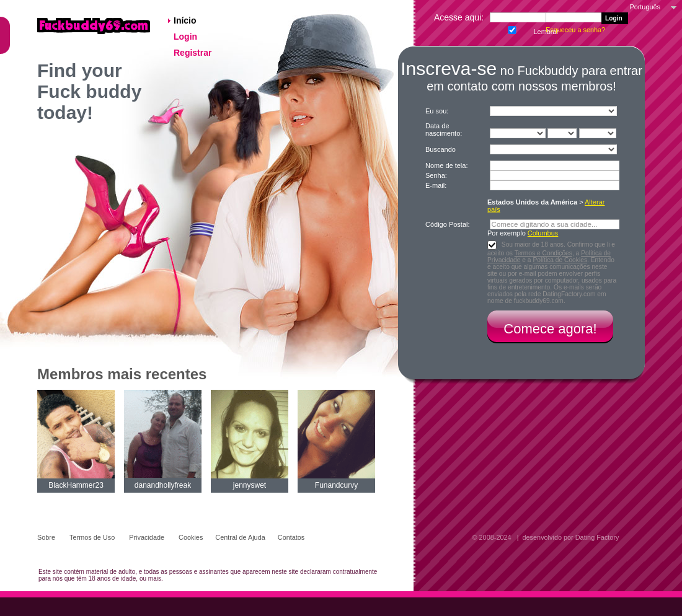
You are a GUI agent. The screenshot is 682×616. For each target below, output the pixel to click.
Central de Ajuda (240, 537)
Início (186, 20)
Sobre (47, 537)
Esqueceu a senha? (576, 30)
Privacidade (148, 537)
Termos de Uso (93, 537)
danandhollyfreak (163, 485)
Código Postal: (449, 224)
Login (187, 37)
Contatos (291, 537)
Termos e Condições (543, 253)
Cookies (191, 537)
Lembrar (511, 29)
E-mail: (436, 185)
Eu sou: (437, 111)
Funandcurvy (336, 485)
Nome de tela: (448, 165)
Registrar (194, 53)
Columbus (543, 233)
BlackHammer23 (76, 485)
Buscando (441, 149)
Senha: (437, 175)
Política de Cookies (560, 260)
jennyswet (250, 485)
